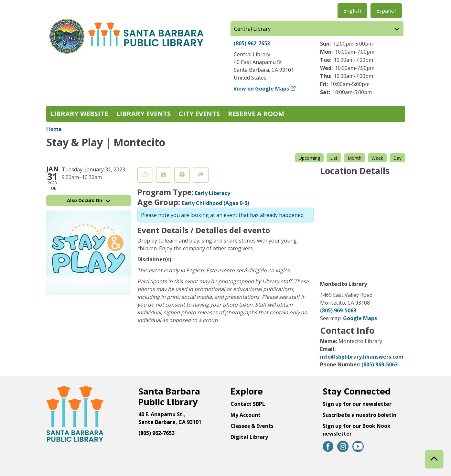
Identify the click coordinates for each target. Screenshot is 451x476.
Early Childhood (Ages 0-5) (216, 203)
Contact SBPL (248, 404)
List (334, 158)
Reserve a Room (256, 114)
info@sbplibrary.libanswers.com (362, 357)
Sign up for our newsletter (357, 404)
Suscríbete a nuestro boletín (360, 415)
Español (386, 11)
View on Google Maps (261, 89)
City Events (199, 114)
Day (397, 158)
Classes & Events (252, 426)
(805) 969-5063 (338, 310)
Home (54, 129)
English (352, 11)
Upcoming (309, 158)
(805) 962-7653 (252, 43)
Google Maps (360, 318)
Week (377, 158)
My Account (246, 415)
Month (354, 158)
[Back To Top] (434, 459)
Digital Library (249, 437)
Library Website (79, 114)
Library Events (143, 114)
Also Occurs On (89, 200)
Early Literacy (213, 193)
